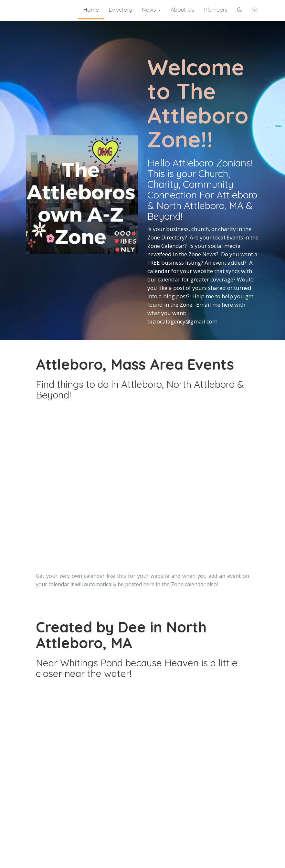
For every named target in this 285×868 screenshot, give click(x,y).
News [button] (151, 10)
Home (91, 10)
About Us (182, 10)
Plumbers (216, 10)
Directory (120, 10)
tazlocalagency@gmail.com (182, 321)
